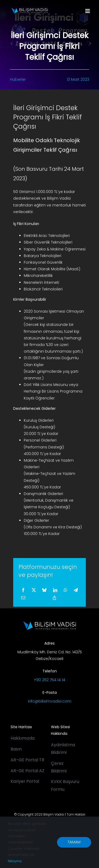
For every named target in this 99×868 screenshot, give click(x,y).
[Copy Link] (54, 598)
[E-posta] (23, 598)
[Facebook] (23, 590)
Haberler (18, 79)
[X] (34, 590)
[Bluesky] (44, 590)
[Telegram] (76, 590)
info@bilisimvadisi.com (50, 701)
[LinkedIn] (55, 590)
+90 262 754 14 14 (49, 680)
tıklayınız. (15, 861)
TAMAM (74, 842)
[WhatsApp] (65, 590)
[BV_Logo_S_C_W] (30, 10)
